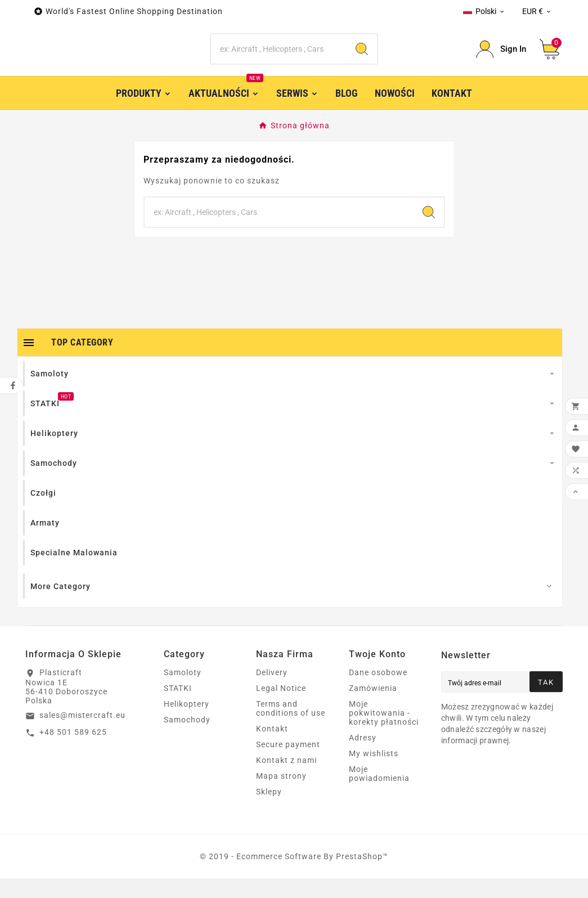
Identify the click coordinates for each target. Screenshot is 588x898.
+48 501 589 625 (73, 752)
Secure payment (288, 764)
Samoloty (183, 692)
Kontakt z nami (286, 780)
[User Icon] (501, 59)
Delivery (272, 692)
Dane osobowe (378, 692)
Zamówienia (373, 708)
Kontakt (272, 748)
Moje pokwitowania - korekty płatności (384, 733)
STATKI (178, 708)
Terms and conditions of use (291, 728)
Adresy (363, 757)
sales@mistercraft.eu (82, 735)
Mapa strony (281, 796)
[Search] (279, 59)
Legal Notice (281, 708)
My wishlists (374, 773)
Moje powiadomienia (379, 793)
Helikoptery (187, 724)
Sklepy (269, 811)
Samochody (187, 739)
